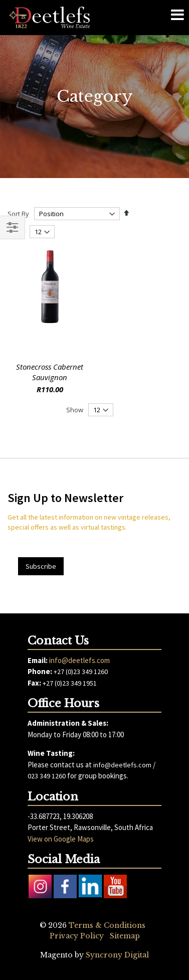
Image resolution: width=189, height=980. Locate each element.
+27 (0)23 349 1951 (70, 683)
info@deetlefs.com (79, 660)
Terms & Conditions (107, 925)
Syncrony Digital (117, 955)
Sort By (18, 214)
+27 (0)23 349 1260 (81, 672)
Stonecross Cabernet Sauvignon (50, 372)
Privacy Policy (77, 936)
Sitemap (125, 936)
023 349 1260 (47, 776)
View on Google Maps (61, 839)
